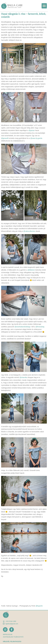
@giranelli (5, 138)
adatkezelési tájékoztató (13, 637)
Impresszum (8, 635)
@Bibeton (31, 270)
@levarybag (40, 327)
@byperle (39, 606)
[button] (44, 6)
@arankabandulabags (23, 327)
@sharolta (23, 377)
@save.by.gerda (36, 138)
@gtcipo (32, 130)
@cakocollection (29, 231)
